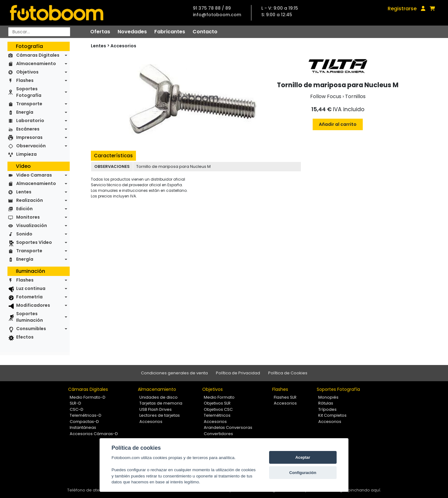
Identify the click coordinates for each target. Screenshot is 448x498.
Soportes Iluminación (30, 317)
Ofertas (100, 32)
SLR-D (75, 403)
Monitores (28, 217)
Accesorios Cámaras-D (94, 434)
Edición (24, 209)
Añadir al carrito (338, 124)
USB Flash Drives (156, 409)
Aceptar (303, 457)
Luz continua (31, 288)
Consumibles (31, 329)
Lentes (24, 192)
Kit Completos (332, 415)
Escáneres (28, 129)
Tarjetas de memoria (161, 403)
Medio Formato (219, 397)
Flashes (25, 80)
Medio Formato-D (88, 397)
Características (113, 156)
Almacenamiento (36, 64)
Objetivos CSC (218, 409)
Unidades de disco (159, 397)
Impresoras (29, 137)
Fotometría (29, 297)
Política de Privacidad (238, 373)
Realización (30, 200)
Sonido (24, 234)
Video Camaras (34, 175)
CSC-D (77, 409)
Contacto (205, 32)
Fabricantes (170, 32)
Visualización (32, 225)
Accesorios (123, 46)
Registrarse (402, 9)
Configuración (303, 473)
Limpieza (26, 154)
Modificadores (33, 305)
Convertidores (218, 434)
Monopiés (328, 397)
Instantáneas (83, 427)
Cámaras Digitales (38, 55)
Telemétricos (217, 415)
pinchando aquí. (364, 490)
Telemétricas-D (86, 415)
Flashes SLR (285, 397)
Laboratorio (30, 121)
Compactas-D (84, 422)
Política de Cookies (288, 373)
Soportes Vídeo (34, 242)
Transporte (29, 104)
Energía (25, 112)
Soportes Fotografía (29, 92)
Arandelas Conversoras (228, 427)
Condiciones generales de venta (174, 373)
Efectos (25, 337)
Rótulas (326, 403)
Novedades (132, 32)
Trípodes (327, 409)
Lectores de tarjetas (160, 415)
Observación (31, 146)
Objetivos (27, 72)
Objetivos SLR (217, 403)
